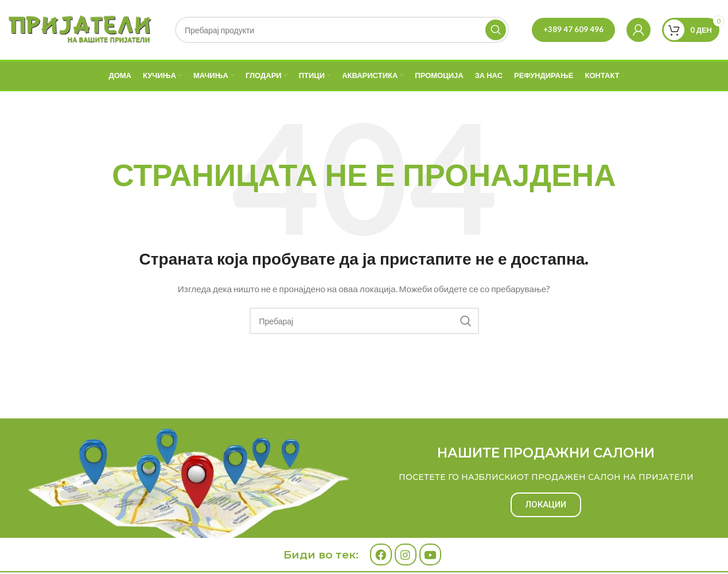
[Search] (342, 30)
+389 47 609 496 (573, 29)
